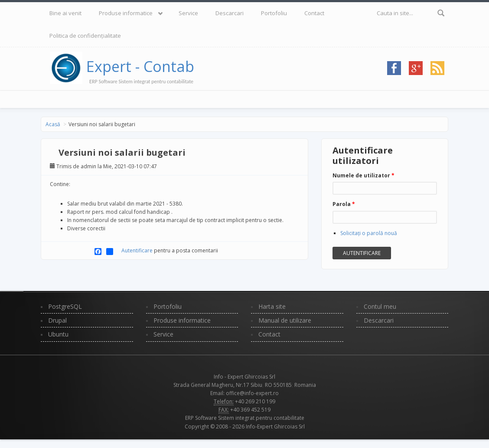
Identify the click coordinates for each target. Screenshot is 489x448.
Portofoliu (274, 13)
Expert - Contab (140, 66)
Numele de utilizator (363, 175)
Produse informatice (126, 13)
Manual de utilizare (285, 320)
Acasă (53, 124)
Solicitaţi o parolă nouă (369, 233)
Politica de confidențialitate (85, 36)
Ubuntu (58, 334)
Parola (344, 204)
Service (188, 13)
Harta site (272, 306)
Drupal (57, 320)
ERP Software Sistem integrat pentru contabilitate (245, 418)
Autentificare (137, 250)
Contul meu (380, 306)
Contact (314, 13)
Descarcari (230, 13)
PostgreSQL (65, 306)
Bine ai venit (65, 13)
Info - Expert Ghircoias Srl (244, 377)
